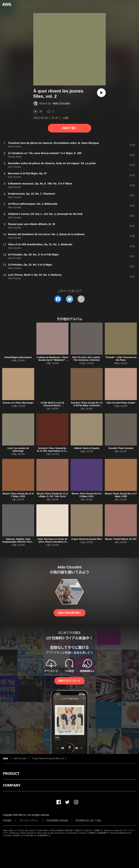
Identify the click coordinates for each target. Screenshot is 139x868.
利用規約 (7, 821)
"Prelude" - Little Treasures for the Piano (121, 359)
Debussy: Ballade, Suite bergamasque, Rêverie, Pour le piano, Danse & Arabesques (18, 542)
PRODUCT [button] (11, 774)
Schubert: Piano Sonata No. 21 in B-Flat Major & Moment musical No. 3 (87, 405)
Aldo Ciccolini (61, 103)
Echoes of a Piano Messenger (18, 403)
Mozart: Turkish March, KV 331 (121, 539)
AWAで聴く (69, 128)
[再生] (101, 93)
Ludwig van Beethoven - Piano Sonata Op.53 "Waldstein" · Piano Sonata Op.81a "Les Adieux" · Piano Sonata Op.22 (52, 361)
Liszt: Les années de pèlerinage (18, 450)
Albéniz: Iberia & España (87, 448)
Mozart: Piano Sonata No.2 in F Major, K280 (121, 495)
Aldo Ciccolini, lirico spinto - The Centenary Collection (87, 359)
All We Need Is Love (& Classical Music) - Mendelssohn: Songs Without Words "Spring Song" (52, 407)
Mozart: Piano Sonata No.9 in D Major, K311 (87, 495)
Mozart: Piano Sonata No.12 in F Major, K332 (18, 495)
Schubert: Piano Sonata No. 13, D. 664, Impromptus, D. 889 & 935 (52, 451)
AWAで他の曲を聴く (69, 613)
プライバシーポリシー (29, 821)
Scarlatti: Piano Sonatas (121, 448)
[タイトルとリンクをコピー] (81, 299)
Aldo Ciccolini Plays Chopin (121, 403)
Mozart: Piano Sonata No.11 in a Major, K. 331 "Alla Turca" (52, 495)
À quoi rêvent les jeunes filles (87, 539)
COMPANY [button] (12, 785)
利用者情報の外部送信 (57, 821)
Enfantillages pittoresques (18, 357)
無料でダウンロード (69, 681)
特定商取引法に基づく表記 (89, 821)
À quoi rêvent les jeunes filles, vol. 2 (49, 758)
